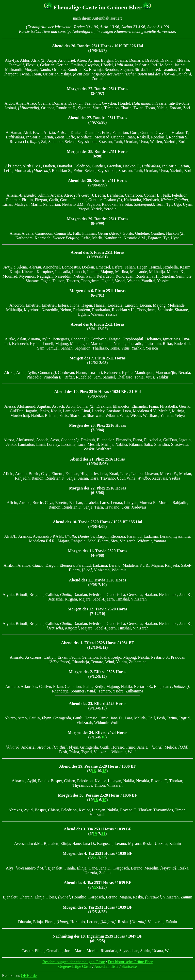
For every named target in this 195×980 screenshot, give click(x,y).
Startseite (129, 966)
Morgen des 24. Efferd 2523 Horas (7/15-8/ (98, 735)
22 (103, 858)
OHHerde (29, 976)
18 (104, 771)
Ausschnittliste (106, 966)
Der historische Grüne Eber (130, 962)
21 (103, 834)
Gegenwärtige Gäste (75, 966)
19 (104, 800)
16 (103, 737)
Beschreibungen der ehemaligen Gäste (74, 962)
